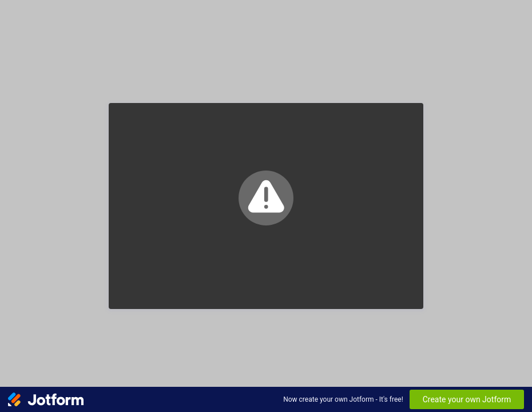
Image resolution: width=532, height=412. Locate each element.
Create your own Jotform (467, 399)
